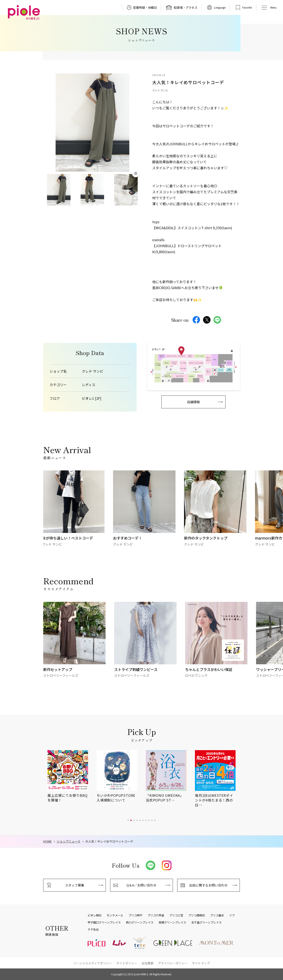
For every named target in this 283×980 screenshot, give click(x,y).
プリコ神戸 (135, 915)
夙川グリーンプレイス (140, 922)
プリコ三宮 (176, 915)
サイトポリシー (127, 963)
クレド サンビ (93, 371)
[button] (128, 820)
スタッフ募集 (75, 885)
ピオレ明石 (95, 915)
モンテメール (115, 915)
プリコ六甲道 (156, 915)
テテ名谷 (93, 929)
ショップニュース (69, 841)
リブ (232, 915)
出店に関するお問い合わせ (208, 885)
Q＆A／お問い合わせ (141, 885)
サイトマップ (201, 963)
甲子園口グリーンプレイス (104, 922)
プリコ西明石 (197, 915)
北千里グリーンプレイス (206, 922)
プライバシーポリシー (173, 963)
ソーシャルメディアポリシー (93, 963)
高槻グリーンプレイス (172, 922)
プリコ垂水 (217, 915)
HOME (47, 841)
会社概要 (147, 963)
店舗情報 (193, 402)
